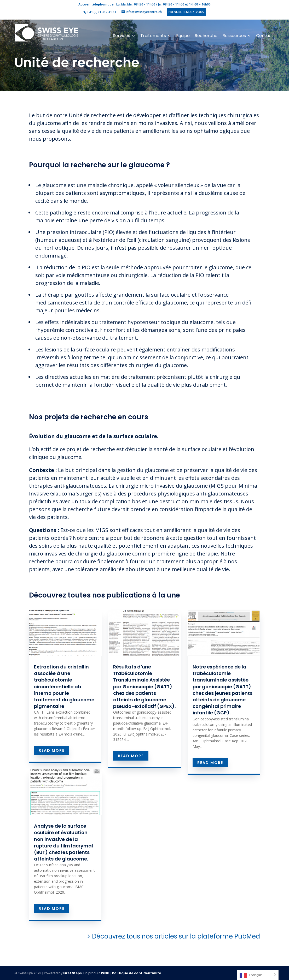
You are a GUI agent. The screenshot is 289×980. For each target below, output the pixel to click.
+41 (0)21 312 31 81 (102, 12)
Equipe (183, 36)
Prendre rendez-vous (186, 12)
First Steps (73, 973)
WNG (105, 973)
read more (52, 750)
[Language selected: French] (258, 975)
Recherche (206, 36)
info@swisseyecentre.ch (144, 12)
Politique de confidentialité (137, 973)
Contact (265, 36)
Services (122, 36)
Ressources (234, 36)
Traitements (153, 36)
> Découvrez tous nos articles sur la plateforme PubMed (161, 936)
